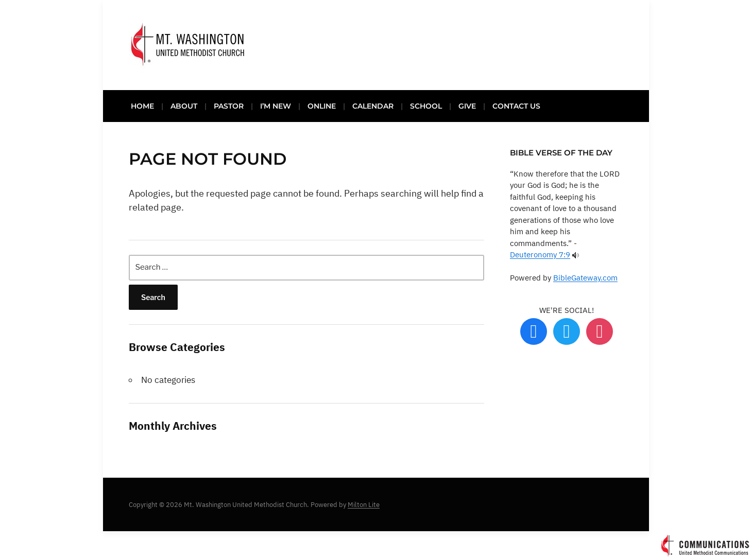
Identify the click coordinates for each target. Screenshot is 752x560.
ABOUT (184, 106)
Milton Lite (364, 505)
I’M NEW (276, 106)
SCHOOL (426, 106)
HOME (142, 106)
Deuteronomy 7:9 (540, 255)
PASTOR (229, 106)
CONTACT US (516, 106)
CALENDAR (373, 106)
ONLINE (322, 106)
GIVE (467, 106)
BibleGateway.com (585, 278)
